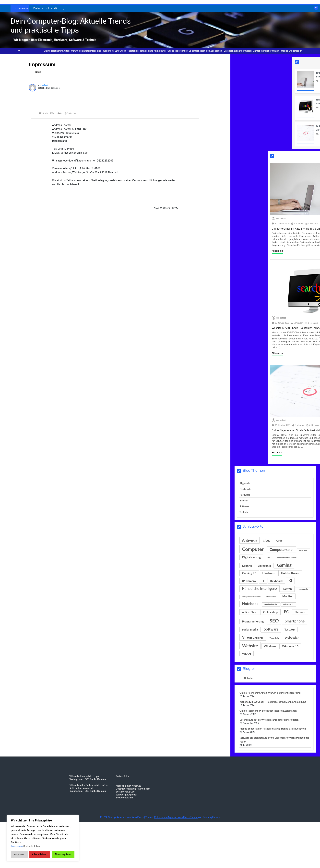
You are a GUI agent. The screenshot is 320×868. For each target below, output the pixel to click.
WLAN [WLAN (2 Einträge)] (247, 654)
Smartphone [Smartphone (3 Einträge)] (295, 621)
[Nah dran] (75, 818)
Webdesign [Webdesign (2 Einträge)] (292, 638)
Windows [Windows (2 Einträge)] (270, 646)
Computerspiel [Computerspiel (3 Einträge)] (281, 550)
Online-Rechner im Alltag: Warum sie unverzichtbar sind (75, 51)
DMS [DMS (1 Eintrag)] (269, 558)
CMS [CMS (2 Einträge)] (280, 540)
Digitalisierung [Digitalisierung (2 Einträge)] (251, 557)
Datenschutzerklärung (49, 8)
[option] (75, 51)
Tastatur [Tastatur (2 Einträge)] (290, 629)
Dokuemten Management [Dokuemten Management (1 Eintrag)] (286, 558)
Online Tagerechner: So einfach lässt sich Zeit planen (198, 51)
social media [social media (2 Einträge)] (250, 629)
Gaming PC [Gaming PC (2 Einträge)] (249, 573)
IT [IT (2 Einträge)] (263, 581)
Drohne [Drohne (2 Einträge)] (247, 566)
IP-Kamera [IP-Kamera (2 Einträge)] (249, 581)
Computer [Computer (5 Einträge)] (253, 549)
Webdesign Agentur (127, 794)
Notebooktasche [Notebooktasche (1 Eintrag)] (271, 604)
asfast (45, 85)
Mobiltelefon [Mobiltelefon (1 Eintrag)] (271, 597)
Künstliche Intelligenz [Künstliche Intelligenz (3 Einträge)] (260, 589)
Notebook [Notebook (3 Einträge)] (250, 604)
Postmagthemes (211, 817)
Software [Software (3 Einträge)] (271, 629)
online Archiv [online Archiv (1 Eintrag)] (288, 604)
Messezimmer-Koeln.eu (129, 786)
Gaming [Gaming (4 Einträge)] (284, 565)
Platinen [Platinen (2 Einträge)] (300, 612)
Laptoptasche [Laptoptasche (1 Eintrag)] (303, 589)
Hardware (245, 495)
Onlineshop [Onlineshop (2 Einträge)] (271, 612)
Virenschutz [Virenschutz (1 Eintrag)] (274, 638)
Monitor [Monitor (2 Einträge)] (288, 596)
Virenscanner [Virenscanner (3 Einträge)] (253, 637)
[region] (43, 838)
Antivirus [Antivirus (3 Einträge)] (249, 540)
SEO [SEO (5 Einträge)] (274, 621)
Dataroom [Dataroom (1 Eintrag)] (303, 550)
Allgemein (245, 483)
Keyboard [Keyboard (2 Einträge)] (276, 581)
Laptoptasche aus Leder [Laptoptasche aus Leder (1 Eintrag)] (251, 597)
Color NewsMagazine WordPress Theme (176, 817)
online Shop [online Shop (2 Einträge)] (250, 612)
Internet (244, 500)
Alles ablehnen (40, 854)
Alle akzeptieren (63, 854)
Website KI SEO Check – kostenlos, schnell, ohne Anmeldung (137, 51)
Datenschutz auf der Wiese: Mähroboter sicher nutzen (254, 51)
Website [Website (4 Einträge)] (250, 646)
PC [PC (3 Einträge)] (286, 612)
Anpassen (19, 854)
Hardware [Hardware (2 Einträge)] (269, 573)
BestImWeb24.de (125, 792)
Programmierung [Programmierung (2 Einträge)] (253, 621)
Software (244, 506)
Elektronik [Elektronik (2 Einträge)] (264, 566)
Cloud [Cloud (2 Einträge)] (267, 540)
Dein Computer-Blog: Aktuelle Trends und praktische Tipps (71, 26)
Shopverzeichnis (125, 797)
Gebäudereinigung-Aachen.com (133, 789)
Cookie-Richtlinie (32, 846)
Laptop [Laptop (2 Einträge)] (287, 589)
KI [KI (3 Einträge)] (290, 581)
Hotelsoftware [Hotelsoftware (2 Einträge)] (290, 573)
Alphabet (249, 678)
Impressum (20, 8)
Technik (244, 512)
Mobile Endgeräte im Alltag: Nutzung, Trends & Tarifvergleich (273, 729)
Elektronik (245, 489)
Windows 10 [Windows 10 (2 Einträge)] (290, 646)
